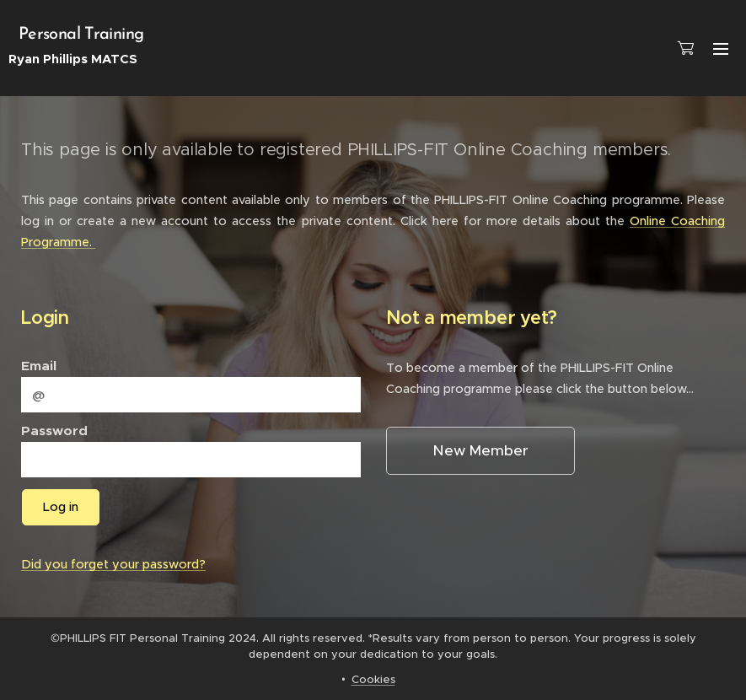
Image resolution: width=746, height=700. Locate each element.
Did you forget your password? (113, 564)
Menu (721, 49)
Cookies (373, 679)
